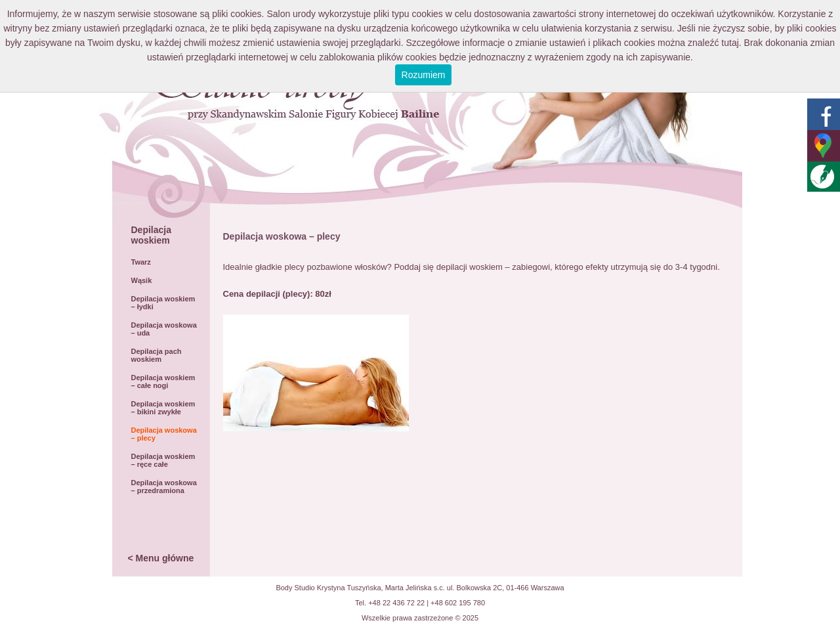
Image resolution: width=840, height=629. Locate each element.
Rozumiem (424, 75)
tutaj (730, 43)
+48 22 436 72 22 (396, 603)
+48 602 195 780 (458, 603)
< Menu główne (161, 558)
